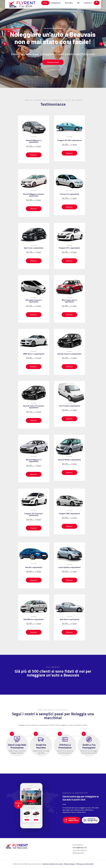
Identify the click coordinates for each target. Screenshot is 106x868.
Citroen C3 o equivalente (69, 194)
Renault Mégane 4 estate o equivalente (34, 195)
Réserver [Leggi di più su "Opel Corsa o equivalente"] (34, 261)
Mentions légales (70, 864)
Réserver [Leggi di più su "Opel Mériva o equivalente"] (34, 632)
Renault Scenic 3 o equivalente (69, 354)
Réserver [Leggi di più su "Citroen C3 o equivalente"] (69, 207)
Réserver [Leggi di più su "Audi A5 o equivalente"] (34, 580)
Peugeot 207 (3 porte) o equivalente (34, 514)
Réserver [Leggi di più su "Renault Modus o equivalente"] (69, 472)
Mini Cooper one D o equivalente (69, 301)
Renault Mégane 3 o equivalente (34, 461)
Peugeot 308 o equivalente (69, 514)
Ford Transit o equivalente (69, 406)
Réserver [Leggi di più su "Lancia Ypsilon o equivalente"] (69, 580)
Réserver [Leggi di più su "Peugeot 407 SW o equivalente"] (69, 153)
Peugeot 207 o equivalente (69, 248)
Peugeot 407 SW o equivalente (69, 140)
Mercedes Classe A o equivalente (34, 301)
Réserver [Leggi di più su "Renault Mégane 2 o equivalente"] (34, 155)
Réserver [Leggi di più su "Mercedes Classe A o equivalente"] (34, 315)
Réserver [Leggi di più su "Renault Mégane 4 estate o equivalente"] (34, 209)
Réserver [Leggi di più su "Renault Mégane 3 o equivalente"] (34, 474)
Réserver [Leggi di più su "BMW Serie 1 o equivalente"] (34, 367)
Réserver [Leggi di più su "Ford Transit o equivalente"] (69, 419)
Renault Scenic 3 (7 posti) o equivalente (34, 407)
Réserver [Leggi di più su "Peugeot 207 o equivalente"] (69, 261)
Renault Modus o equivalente (69, 460)
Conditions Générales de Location (53, 864)
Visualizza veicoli (53, 62)
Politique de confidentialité (85, 864)
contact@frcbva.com (80, 848)
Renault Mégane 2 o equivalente (34, 141)
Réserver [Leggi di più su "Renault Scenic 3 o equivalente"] (69, 367)
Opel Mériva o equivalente (34, 619)
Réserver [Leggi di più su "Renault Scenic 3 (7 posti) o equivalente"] (34, 420)
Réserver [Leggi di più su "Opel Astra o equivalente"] (69, 632)
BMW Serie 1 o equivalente (34, 354)
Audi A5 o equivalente (34, 567)
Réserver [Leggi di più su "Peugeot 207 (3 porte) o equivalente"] (34, 528)
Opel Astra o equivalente (69, 619)
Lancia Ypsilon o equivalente (69, 567)
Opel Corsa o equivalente (34, 248)
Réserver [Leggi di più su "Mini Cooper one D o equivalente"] (69, 315)
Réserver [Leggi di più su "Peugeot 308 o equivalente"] (69, 526)
